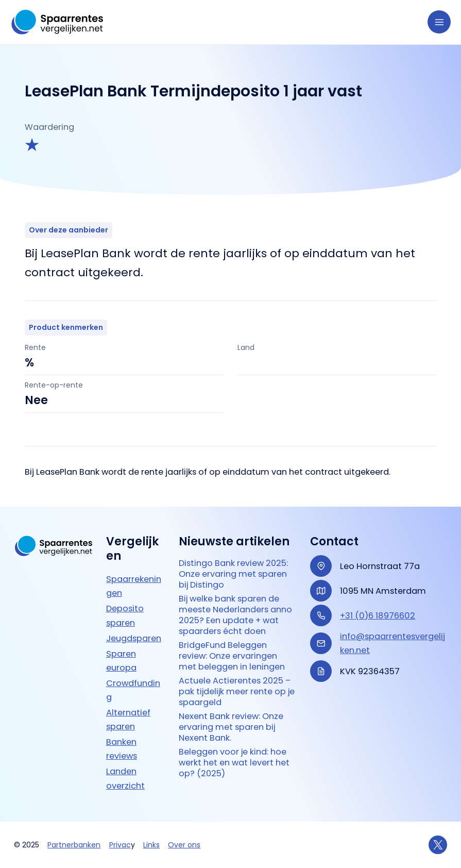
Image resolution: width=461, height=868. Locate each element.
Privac (120, 845)
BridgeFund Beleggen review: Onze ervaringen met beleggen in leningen (232, 656)
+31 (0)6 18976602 (378, 616)
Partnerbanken (74, 845)
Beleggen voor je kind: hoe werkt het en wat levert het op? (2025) (234, 763)
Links (151, 845)
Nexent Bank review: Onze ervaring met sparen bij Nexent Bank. (231, 727)
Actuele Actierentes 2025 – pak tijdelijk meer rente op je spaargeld (237, 691)
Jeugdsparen (134, 638)
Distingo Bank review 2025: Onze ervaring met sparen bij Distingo (233, 574)
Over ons (184, 845)
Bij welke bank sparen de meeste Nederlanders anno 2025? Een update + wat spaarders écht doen (235, 615)
